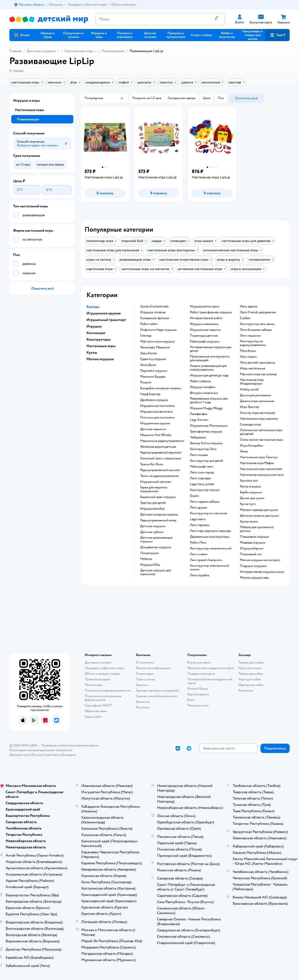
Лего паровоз (200, 525)
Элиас (244, 451)
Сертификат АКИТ (98, 705)
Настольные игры (79, 51)
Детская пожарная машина (159, 515)
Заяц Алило (148, 353)
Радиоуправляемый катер (158, 520)
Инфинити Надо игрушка (158, 330)
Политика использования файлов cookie (103, 698)
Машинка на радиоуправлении (162, 441)
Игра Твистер (249, 407)
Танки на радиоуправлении (160, 476)
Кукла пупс (248, 504)
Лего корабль (200, 575)
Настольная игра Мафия (257, 463)
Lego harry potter (202, 484)
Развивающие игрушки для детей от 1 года (209, 400)
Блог (191, 700)
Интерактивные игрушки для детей (211, 349)
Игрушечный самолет (156, 482)
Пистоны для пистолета (157, 418)
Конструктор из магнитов (208, 513)
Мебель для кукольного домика (257, 529)
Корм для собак (250, 679)
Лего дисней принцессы (258, 363)
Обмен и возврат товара (102, 674)
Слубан (245, 318)
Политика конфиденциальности (108, 690)
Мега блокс (248, 351)
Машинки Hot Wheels (156, 435)
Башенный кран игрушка (158, 497)
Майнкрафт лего (202, 467)
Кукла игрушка (250, 486)
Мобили (146, 559)
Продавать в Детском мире (104, 668)
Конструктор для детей (206, 461)
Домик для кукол (252, 498)
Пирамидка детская (204, 336)
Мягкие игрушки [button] (100, 359)
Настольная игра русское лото (262, 475)
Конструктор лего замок (257, 324)
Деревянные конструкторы (210, 537)
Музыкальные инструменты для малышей (210, 358)
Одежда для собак (251, 685)
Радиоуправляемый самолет (160, 470)
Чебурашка (198, 437)
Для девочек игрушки (156, 547)
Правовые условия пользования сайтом (70, 745)
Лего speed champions (206, 560)
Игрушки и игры (27, 101)
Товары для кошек (251, 662)
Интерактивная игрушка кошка (262, 572)
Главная (15, 51)
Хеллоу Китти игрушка (206, 443)
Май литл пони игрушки (157, 342)
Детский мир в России (26, 755)
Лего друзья (198, 508)
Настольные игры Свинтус (259, 457)
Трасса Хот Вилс (152, 464)
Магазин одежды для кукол (259, 510)
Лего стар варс (201, 478)
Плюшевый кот (251, 554)
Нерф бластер (150, 394)
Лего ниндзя (199, 455)
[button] (278, 35)
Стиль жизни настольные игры (262, 440)
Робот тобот (149, 324)
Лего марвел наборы (205, 502)
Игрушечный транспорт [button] (106, 320)
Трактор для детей (153, 503)
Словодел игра (250, 425)
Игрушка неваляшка (204, 324)
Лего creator (199, 554)
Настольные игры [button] (101, 346)
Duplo (194, 496)
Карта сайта (93, 717)
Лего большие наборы (256, 330)
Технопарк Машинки (155, 347)
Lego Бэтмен (199, 420)
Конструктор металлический (211, 548)
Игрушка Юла (150, 565)
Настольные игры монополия (261, 469)
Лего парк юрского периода (210, 531)
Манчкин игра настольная (258, 374)
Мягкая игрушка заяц (255, 578)
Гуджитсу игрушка (153, 359)
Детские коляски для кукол (259, 516)
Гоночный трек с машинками (161, 458)
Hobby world (249, 389)
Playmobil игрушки (154, 371)
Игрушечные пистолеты (157, 406)
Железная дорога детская (158, 447)
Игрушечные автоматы (156, 412)
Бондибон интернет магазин (161, 388)
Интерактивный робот (206, 318)
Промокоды (94, 685)
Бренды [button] (93, 307)
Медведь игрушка (252, 543)
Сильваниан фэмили (155, 318)
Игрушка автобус (153, 509)
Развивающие (113, 51)
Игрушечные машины (205, 330)
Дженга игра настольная (257, 401)
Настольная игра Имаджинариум (252, 382)
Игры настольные (253, 368)
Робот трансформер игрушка (211, 312)
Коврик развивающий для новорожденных (208, 368)
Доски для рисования (255, 395)
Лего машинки (250, 336)
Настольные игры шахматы (259, 419)
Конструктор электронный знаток (209, 568)
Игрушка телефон (203, 387)
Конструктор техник (205, 490)
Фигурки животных (204, 393)
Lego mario (198, 519)
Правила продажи (98, 679)
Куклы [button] (92, 353)
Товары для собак (251, 674)
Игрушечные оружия (155, 423)
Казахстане (51, 755)
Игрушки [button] (94, 326)
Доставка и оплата (98, 662)
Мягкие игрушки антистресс (260, 560)
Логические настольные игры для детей (261, 432)
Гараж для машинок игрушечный (154, 489)
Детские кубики (152, 532)
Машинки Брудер (153, 377)
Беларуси (69, 755)
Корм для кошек (250, 668)
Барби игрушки (251, 492)
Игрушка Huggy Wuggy (206, 408)
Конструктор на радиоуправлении (253, 343)
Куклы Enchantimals (154, 306)
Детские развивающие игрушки (156, 540)
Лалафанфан (199, 414)
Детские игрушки (41, 51)
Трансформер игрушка (206, 432)
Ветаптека (246, 690)
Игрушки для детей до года (209, 375)
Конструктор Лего (203, 449)
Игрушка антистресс (205, 306)
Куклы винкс (249, 522)
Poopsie (146, 382)
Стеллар (146, 336)
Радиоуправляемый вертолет (161, 453)
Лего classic (248, 357)
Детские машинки (153, 429)
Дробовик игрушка (154, 400)
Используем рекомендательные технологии (41, 750)
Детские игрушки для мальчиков (155, 572)
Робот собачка (200, 381)
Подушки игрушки (253, 566)
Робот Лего (198, 543)
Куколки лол (249, 481)
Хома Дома (148, 365)
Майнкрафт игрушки (205, 342)
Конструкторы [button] (99, 339)
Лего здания (249, 306)
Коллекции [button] (96, 333)
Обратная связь (96, 711)
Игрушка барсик (252, 548)
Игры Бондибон (252, 446)
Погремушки (149, 553)
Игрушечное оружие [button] (104, 313)
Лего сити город (202, 472)
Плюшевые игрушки (255, 537)
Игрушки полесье (153, 312)
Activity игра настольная (257, 413)
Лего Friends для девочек (258, 312)
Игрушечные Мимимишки (209, 426)
